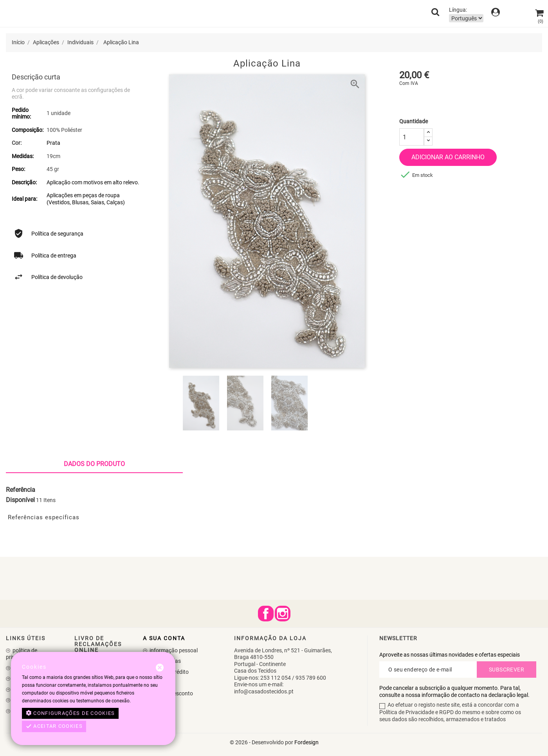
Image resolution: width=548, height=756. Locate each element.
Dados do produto (94, 464)
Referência (21, 490)
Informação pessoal (173, 650)
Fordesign (306, 742)
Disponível (20, 500)
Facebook (266, 614)
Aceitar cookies (54, 726)
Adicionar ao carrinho (448, 157)
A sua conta (164, 638)
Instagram (283, 614)
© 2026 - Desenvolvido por (262, 742)
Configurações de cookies (70, 713)
